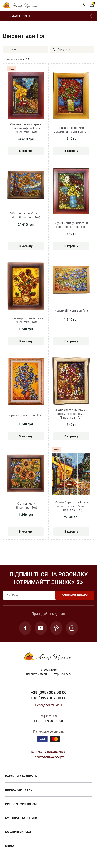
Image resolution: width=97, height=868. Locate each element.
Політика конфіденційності (48, 752)
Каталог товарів (17, 16)
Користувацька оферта (48, 757)
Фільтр (12, 49)
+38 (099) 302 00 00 (49, 698)
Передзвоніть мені (49, 705)
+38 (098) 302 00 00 (49, 693)
